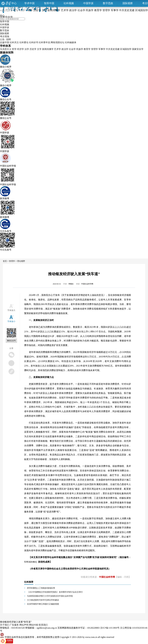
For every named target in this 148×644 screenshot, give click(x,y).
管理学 (94, 49)
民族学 (80, 49)
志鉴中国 (5, 42)
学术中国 (29, 3)
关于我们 (5, 625)
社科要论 (24, 42)
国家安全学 (138, 49)
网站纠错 (34, 625)
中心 (14, 3)
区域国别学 (126, 49)
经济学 (20, 49)
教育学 (87, 49)
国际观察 (128, 3)
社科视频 (69, 3)
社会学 (72, 49)
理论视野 (21, 261)
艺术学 (57, 49)
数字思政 (108, 3)
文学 (39, 49)
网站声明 (24, 625)
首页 (5, 261)
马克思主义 (6, 49)
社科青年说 (44, 42)
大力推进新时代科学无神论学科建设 (43, 600)
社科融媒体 (71, 42)
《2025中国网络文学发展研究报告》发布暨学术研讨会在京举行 (55, 592)
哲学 (14, 49)
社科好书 (34, 42)
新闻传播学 (48, 49)
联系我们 (43, 625)
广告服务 (14, 625)
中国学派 (88, 3)
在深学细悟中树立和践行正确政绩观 (43, 604)
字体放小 (11, 321)
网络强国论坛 (57, 42)
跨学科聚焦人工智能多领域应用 (41, 588)
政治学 (65, 49)
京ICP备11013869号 (110, 628)
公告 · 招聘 (5, 39)
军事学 (102, 49)
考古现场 (5, 36)
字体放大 (11, 310)
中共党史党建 (113, 49)
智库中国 (49, 3)
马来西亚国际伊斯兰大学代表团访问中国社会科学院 (50, 596)
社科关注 (14, 42)
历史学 (33, 49)
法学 (27, 49)
